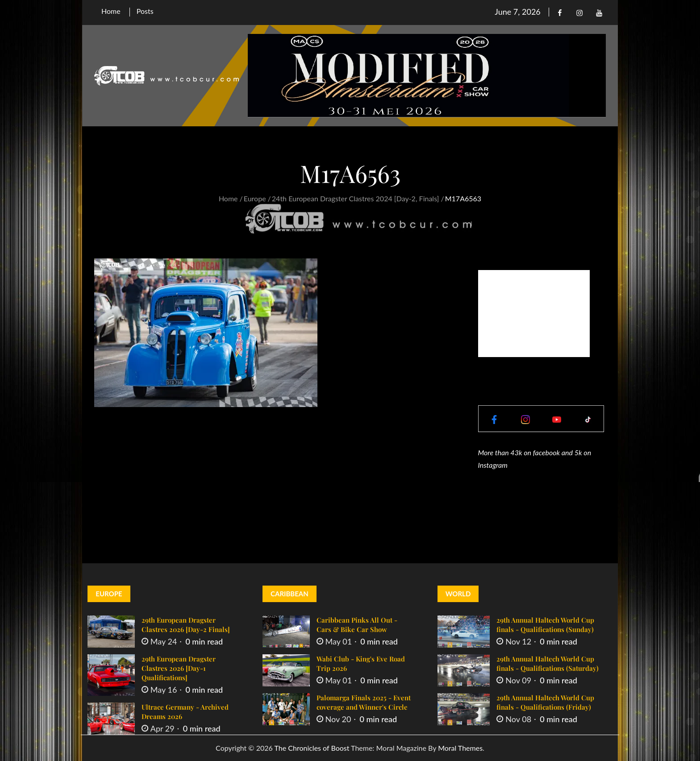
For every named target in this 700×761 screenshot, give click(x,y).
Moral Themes (460, 748)
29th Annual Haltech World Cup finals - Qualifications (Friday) (545, 702)
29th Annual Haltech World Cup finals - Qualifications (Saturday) (548, 663)
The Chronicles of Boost (312, 748)
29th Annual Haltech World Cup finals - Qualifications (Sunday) (545, 625)
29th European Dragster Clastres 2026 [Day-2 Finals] (186, 625)
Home (111, 11)
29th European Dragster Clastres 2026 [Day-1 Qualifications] (179, 668)
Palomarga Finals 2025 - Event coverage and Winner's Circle (364, 702)
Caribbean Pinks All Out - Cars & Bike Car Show (357, 625)
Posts (145, 11)
